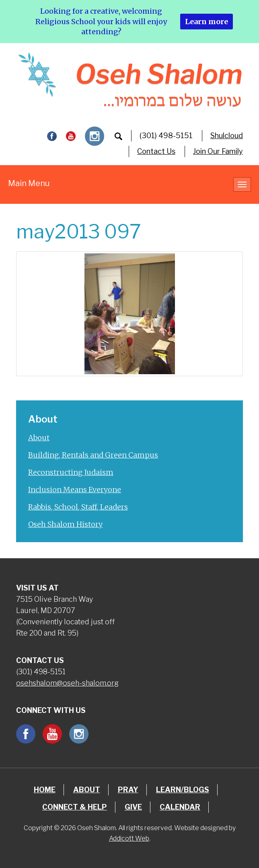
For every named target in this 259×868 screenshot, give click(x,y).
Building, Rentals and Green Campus (93, 455)
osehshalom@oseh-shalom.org (67, 683)
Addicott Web (129, 838)
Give (133, 807)
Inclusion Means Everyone (75, 490)
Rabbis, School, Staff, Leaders (78, 507)
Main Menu (29, 183)
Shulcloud (227, 136)
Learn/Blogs (183, 790)
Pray (128, 790)
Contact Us (156, 151)
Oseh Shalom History (65, 524)
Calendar (180, 807)
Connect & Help (75, 807)
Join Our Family (218, 151)
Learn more (207, 22)
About (39, 438)
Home (45, 790)
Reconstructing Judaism (71, 472)
